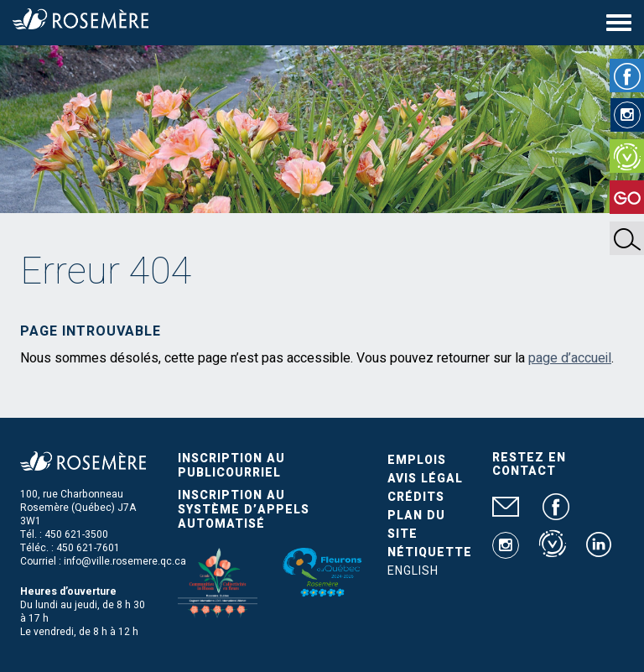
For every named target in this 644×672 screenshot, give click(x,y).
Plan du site (416, 525)
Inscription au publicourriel (231, 466)
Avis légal (425, 479)
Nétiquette (430, 552)
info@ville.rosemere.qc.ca (125, 561)
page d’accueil (570, 358)
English (413, 571)
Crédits (416, 497)
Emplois (417, 460)
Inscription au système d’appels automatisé (244, 510)
